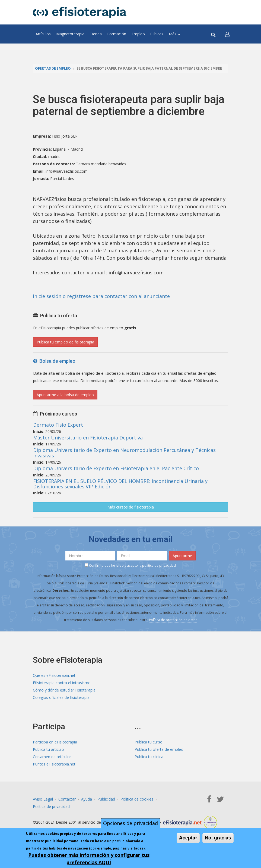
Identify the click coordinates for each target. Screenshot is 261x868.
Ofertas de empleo (53, 68)
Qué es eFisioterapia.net (54, 675)
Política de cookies (137, 799)
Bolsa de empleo (54, 361)
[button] (227, 34)
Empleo (138, 34)
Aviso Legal (43, 799)
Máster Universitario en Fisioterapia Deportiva (88, 438)
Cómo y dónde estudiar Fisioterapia (64, 690)
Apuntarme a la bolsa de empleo (65, 395)
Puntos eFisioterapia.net (54, 764)
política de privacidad (159, 565)
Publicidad (106, 799)
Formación (117, 34)
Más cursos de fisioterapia (131, 507)
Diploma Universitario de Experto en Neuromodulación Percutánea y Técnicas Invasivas (124, 453)
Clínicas (157, 34)
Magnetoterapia (70, 34)
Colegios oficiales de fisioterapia (61, 697)
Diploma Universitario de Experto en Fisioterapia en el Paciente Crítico (116, 468)
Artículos (43, 34)
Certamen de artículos (52, 757)
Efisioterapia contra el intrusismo (62, 683)
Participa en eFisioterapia (55, 742)
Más (174, 34)
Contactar (67, 799)
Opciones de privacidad (130, 823)
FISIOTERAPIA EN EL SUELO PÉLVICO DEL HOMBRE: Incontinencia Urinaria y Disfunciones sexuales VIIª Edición (120, 484)
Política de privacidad (51, 806)
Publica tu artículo (48, 749)
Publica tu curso (149, 742)
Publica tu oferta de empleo (159, 749)
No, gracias (218, 838)
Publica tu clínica (149, 757)
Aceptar (188, 838)
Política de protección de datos (173, 620)
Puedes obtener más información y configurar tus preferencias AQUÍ (89, 859)
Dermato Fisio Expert (58, 425)
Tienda (96, 34)
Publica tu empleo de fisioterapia (65, 342)
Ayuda (87, 799)
